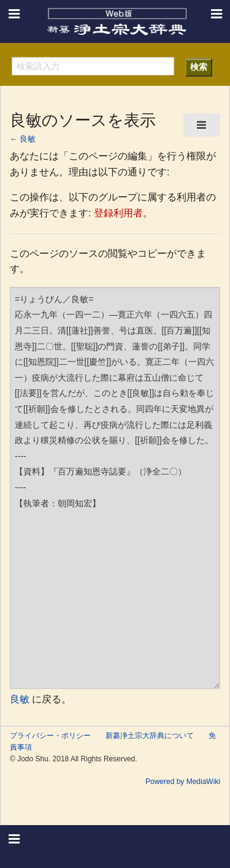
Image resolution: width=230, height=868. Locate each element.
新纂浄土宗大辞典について (150, 736)
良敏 (28, 139)
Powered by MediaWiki (183, 782)
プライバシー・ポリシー (50, 736)
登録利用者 (118, 213)
